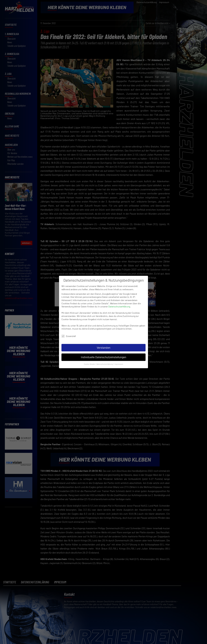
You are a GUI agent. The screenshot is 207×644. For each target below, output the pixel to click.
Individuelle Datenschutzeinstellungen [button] (103, 354)
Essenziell (69, 333)
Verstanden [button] (103, 344)
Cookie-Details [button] (90, 361)
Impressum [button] (119, 361)
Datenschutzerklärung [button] (105, 361)
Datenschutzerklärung (119, 303)
